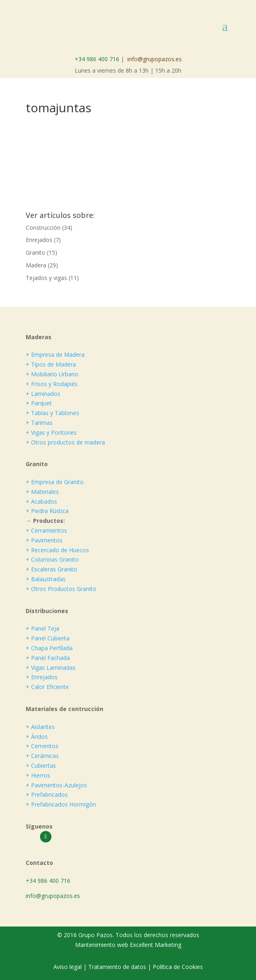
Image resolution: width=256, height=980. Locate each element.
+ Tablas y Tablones (52, 413)
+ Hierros (38, 775)
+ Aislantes (40, 727)
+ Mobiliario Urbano (52, 374)
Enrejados (39, 240)
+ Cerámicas (42, 756)
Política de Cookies (178, 967)
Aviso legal (68, 967)
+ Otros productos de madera (65, 442)
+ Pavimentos (44, 540)
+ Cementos (42, 746)
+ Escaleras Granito (51, 569)
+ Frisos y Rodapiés (52, 384)
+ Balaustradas (46, 579)
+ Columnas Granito (52, 559)
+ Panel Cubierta (48, 638)
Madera (36, 265)
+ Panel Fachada (48, 658)
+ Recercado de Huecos (57, 550)
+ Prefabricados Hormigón (61, 804)
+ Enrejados (42, 677)
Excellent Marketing (156, 945)
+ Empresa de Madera (55, 354)
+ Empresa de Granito (55, 482)
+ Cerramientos (46, 530)
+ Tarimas (39, 423)
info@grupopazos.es (155, 59)
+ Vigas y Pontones (51, 432)
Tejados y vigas (46, 278)
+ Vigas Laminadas (51, 668)
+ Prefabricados (47, 794)
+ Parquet (39, 403)
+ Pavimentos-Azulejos (56, 785)
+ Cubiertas (41, 766)
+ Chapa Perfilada (49, 648)
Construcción (43, 228)
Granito (36, 252)
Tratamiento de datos (117, 967)
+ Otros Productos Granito (61, 589)
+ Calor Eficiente (47, 687)
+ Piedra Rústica (47, 511)
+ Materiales (42, 492)
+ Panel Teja (42, 628)
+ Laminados (43, 394)
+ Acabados (41, 501)
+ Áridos (37, 737)
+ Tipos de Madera (51, 364)
